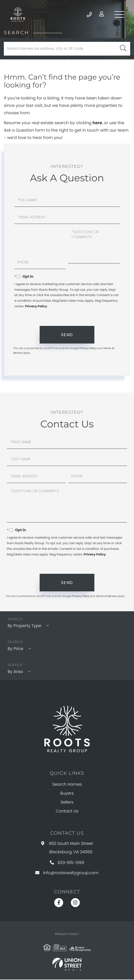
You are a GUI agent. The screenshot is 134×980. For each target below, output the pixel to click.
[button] (123, 49)
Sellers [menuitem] (67, 803)
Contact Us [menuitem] (67, 812)
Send (67, 335)
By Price (15, 649)
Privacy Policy (36, 307)
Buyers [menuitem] (67, 794)
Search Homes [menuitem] (67, 785)
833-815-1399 (67, 863)
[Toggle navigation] (119, 15)
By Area (15, 672)
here (97, 123)
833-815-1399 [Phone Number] (87, 15)
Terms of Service (106, 597)
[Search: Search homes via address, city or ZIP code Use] (67, 49)
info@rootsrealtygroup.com (67, 873)
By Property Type (24, 626)
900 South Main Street (67, 848)
